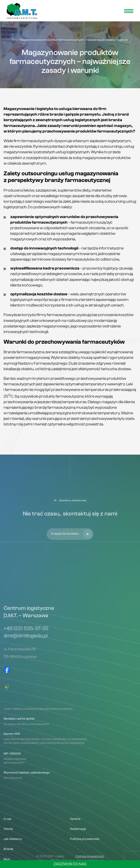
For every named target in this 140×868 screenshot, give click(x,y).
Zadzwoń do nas (70, 864)
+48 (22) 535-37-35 (26, 716)
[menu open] (129, 11)
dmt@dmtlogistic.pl (25, 724)
